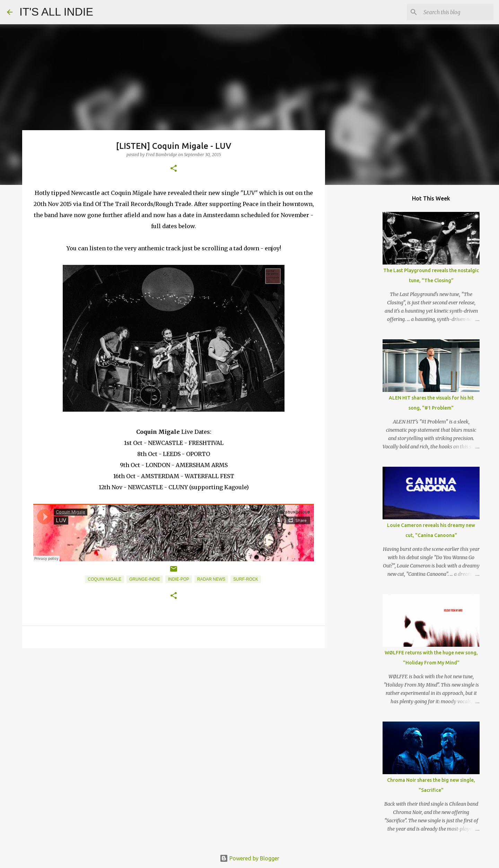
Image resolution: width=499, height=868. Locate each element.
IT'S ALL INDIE (56, 12)
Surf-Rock (246, 579)
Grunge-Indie (145, 579)
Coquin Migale (104, 579)
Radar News (211, 579)
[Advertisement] (174, 707)
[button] (174, 169)
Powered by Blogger (249, 858)
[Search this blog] (457, 12)
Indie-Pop (179, 579)
